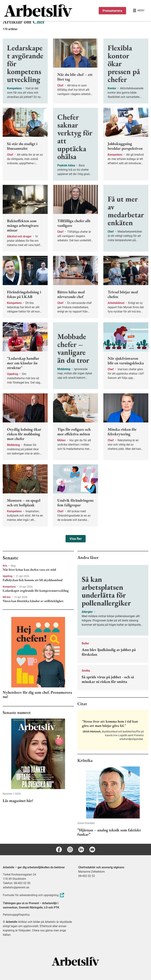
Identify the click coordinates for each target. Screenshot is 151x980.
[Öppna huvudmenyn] (139, 11)
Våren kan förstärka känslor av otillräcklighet (33, 601)
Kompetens (9, 587)
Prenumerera (112, 11)
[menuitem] (40, 11)
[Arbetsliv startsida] (75, 961)
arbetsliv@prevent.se (16, 887)
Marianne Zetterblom (92, 872)
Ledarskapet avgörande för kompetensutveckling (36, 591)
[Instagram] (70, 849)
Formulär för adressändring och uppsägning (34, 895)
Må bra (7, 597)
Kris (5, 566)
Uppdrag (8, 576)
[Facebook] (59, 849)
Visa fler (76, 539)
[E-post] (92, 849)
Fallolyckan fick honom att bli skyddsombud (33, 580)
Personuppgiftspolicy (16, 915)
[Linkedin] (81, 849)
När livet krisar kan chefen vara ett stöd (29, 570)
